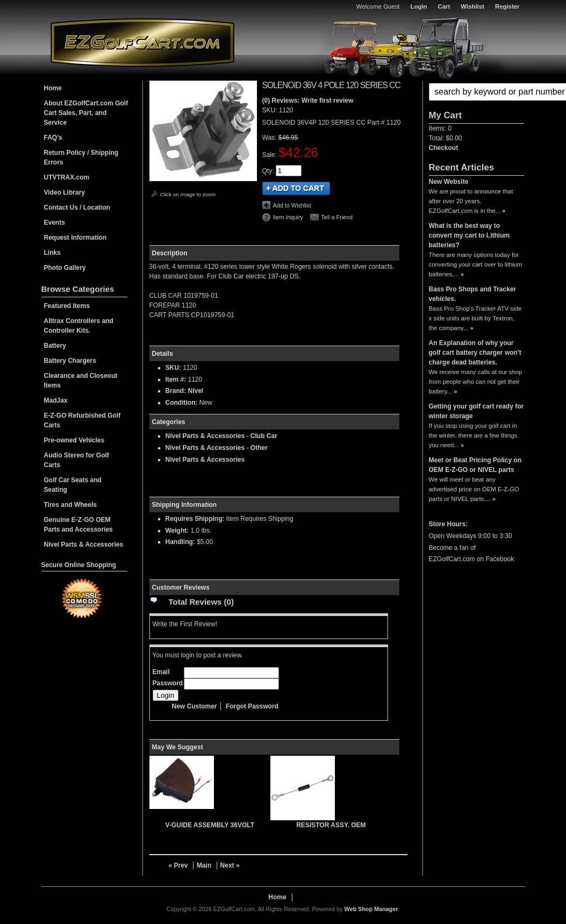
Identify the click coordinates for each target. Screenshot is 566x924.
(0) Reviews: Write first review (308, 101)
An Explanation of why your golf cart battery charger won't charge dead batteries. (475, 353)
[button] (477, 92)
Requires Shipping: (195, 519)
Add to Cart (296, 188)
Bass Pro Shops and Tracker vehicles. (473, 294)
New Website (449, 182)
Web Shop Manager (371, 909)
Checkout (444, 148)
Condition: (182, 403)
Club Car (264, 436)
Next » (230, 865)
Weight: (177, 531)
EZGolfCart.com (142, 42)
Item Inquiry (288, 217)
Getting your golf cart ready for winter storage (477, 411)
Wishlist (472, 6)
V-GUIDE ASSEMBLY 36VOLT (210, 825)
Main (204, 865)
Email (161, 672)
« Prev (178, 865)
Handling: (180, 542)
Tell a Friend (337, 217)
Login (419, 6)
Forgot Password (252, 706)
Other (259, 448)
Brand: (176, 391)
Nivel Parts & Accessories (205, 436)
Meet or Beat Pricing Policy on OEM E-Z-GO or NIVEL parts (475, 465)
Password (168, 683)
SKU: (271, 110)
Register (507, 6)
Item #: (177, 379)
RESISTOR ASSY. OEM (331, 825)
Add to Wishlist (292, 205)
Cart (444, 6)
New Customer (195, 706)
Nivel (196, 391)
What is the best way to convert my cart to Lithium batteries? (470, 235)
